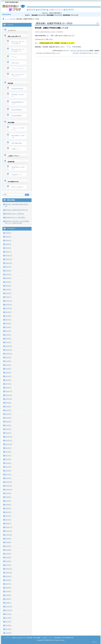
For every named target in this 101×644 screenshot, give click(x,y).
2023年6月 (8, 369)
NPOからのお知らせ (17, 187)
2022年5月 (8, 418)
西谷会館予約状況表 (83, 51)
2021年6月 (8, 459)
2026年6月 (8, 233)
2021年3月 (8, 471)
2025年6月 (8, 278)
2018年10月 (9, 573)
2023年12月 (9, 346)
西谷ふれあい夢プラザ (14, 36)
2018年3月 (8, 595)
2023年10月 (9, 354)
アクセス (14, 57)
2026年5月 (8, 237)
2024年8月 (8, 316)
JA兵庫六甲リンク (17, 175)
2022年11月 (9, 395)
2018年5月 (8, 591)
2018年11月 (9, 569)
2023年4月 (8, 376)
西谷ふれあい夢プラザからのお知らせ (18, 43)
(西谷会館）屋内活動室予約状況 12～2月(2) (86, 53)
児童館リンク (15, 149)
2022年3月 (8, 425)
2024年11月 (9, 305)
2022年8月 (8, 406)
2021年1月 (8, 478)
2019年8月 (8, 542)
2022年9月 (8, 403)
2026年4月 (8, 240)
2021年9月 (8, 448)
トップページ (12, 31)
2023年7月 (8, 365)
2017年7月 (8, 622)
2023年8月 (8, 361)
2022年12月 (9, 391)
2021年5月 (8, 463)
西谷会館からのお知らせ (18, 95)
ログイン (95, 642)
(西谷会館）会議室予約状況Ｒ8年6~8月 (17, 210)
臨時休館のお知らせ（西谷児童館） (16, 217)
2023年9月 (8, 357)
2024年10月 (9, 308)
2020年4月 (8, 512)
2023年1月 (8, 388)
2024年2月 (8, 339)
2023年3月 (8, 380)
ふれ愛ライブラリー (56, 10)
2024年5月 (8, 327)
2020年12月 (9, 482)
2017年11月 (9, 607)
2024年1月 (8, 342)
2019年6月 (8, 550)
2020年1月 (8, 523)
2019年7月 (8, 546)
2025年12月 (9, 256)
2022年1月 (8, 433)
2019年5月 (8, 554)
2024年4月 (8, 331)
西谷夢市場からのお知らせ (18, 168)
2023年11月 (9, 350)
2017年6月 (8, 625)
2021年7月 (8, 456)
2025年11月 (9, 259)
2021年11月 (9, 440)
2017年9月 (8, 614)
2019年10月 (9, 535)
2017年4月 (8, 633)
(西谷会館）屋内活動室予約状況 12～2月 (47, 53)
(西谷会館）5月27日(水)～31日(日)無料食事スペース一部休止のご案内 (17, 222)
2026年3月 (8, 244)
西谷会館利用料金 (17, 110)
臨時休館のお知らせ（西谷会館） (15, 214)
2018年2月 (8, 599)
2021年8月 (8, 452)
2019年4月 (8, 557)
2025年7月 (8, 274)
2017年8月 (8, 618)
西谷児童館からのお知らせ (18, 136)
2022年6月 (8, 414)
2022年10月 (9, 399)
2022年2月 (8, 429)
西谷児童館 (42, 10)
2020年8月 (8, 497)
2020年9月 (8, 493)
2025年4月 (8, 286)
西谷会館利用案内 (17, 116)
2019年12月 (9, 527)
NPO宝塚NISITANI (13, 182)
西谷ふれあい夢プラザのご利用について (18, 50)
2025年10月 (9, 263)
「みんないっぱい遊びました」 (18, 129)
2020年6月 (8, 505)
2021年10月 (9, 444)
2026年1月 (8, 252)
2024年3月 (8, 335)
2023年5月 (8, 373)
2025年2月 (8, 293)
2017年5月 (8, 629)
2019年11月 (9, 531)
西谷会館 (32, 10)
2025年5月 (8, 282)
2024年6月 (8, 323)
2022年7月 (8, 410)
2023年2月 (8, 384)
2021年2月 (8, 474)
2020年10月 (9, 490)
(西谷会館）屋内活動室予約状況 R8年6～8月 (17, 205)
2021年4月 (8, 467)
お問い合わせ (15, 63)
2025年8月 (8, 271)
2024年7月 (8, 320)
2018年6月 (8, 588)
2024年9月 (8, 312)
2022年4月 (8, 422)
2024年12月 (9, 301)
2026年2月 (8, 248)
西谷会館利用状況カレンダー (18, 103)
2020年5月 (8, 508)
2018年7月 (8, 584)
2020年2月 (8, 520)
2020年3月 (8, 516)
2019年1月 (8, 565)
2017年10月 (9, 610)
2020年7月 (8, 501)
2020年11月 (9, 486)
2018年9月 (8, 576)
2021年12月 (9, 437)
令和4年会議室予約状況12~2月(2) (45, 32)
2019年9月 (8, 539)
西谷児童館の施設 (17, 143)
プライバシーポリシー (18, 69)
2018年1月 (8, 603)
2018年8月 (8, 580)
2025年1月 (8, 297)
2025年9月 (8, 267)
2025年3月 (8, 289)
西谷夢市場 (70, 10)
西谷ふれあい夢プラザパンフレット (18, 76)
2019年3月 (8, 561)
